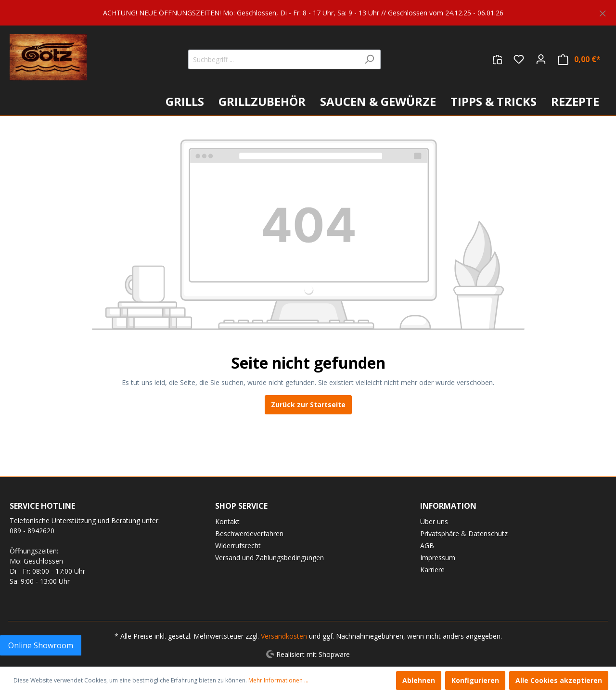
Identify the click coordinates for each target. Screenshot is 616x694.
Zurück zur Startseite (308, 405)
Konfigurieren (475, 680)
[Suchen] (369, 59)
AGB (427, 546)
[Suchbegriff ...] (273, 59)
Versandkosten (284, 636)
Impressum (438, 558)
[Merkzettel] (519, 59)
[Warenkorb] (579, 59)
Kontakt (227, 521)
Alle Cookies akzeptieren (559, 680)
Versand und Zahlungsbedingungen (269, 558)
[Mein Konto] (541, 59)
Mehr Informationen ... (278, 680)
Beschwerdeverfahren (249, 533)
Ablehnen (419, 680)
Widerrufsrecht (238, 546)
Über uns (434, 521)
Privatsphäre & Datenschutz (464, 533)
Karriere (432, 570)
